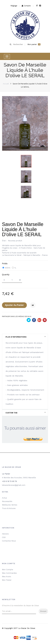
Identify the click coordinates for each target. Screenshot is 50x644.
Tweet (29, 321)
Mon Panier (7, 580)
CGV (4, 537)
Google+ (39, 321)
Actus (4, 498)
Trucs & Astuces (9, 508)
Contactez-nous (9, 541)
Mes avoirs (7, 577)
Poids (5, 263)
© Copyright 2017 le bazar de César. (19, 628)
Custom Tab (12, 413)
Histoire (5, 534)
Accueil (6, 84)
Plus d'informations (16, 337)
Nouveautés (7, 501)
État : (4, 241)
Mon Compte (8, 570)
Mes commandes (9, 573)
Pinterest (45, 321)
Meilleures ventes (10, 505)
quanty (6, 274)
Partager (34, 321)
